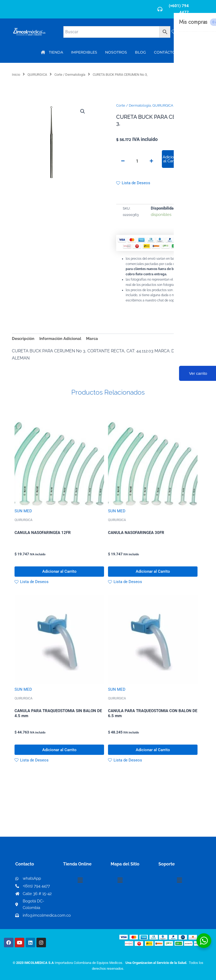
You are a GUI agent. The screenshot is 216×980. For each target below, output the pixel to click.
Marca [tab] (92, 338)
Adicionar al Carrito (171, 159)
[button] (83, 111)
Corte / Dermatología (70, 75)
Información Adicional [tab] (60, 338)
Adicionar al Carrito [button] (59, 572)
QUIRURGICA (37, 75)
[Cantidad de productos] (137, 161)
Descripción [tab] (23, 338)
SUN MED (23, 511)
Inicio (16, 75)
